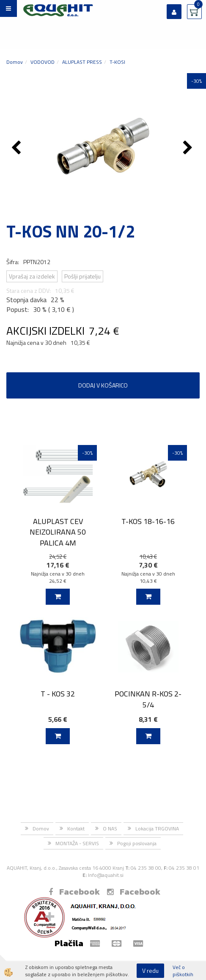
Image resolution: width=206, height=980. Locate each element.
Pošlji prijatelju (82, 276)
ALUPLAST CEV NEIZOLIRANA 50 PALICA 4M (58, 532)
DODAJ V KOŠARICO (103, 385)
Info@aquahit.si (106, 875)
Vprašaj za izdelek (32, 276)
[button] (189, 148)
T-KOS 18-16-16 (148, 521)
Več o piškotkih (183, 971)
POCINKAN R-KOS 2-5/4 (148, 699)
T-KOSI (117, 62)
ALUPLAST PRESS (82, 62)
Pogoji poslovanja (137, 843)
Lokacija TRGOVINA (157, 828)
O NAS (110, 828)
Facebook (74, 892)
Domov (15, 62)
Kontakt (76, 828)
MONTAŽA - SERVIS (77, 843)
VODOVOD (43, 62)
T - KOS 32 (58, 694)
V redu (150, 970)
